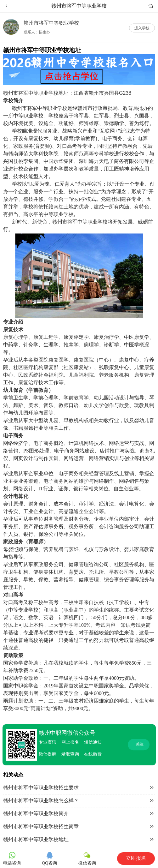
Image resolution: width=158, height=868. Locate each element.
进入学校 (142, 28)
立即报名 (136, 858)
